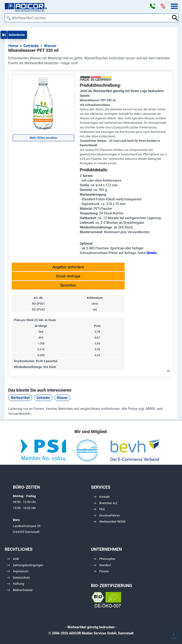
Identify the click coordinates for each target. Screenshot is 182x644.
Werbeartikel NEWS (109, 522)
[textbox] (88, 18)
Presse (101, 571)
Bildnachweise (20, 590)
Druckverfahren (107, 515)
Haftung (16, 584)
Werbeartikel (20, 398)
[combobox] (88, 18)
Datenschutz (18, 578)
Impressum (18, 571)
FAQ (99, 509)
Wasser (62, 398)
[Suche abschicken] (175, 18)
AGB (13, 559)
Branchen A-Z (105, 503)
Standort (102, 565)
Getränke (43, 398)
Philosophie (104, 559)
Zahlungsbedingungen (25, 565)
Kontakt (102, 497)
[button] (152, 6)
